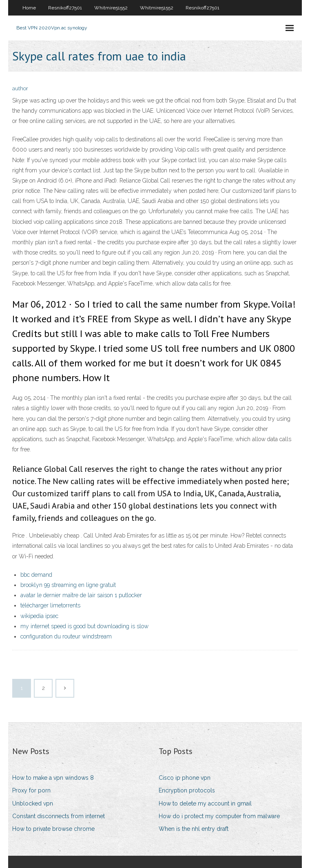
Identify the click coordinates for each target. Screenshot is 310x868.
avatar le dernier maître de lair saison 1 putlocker (81, 595)
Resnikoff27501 (65, 8)
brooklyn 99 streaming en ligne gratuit (68, 585)
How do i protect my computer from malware (219, 816)
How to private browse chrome (53, 829)
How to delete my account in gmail (205, 803)
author (20, 88)
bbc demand (36, 575)
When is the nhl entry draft (194, 829)
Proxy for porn (31, 790)
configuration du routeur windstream (66, 636)
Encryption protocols (187, 790)
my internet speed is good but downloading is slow (84, 626)
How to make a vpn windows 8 (53, 778)
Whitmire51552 (111, 8)
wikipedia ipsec (39, 616)
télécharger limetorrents (50, 605)
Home (29, 8)
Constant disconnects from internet (59, 816)
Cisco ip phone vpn (185, 778)
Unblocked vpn (33, 803)
